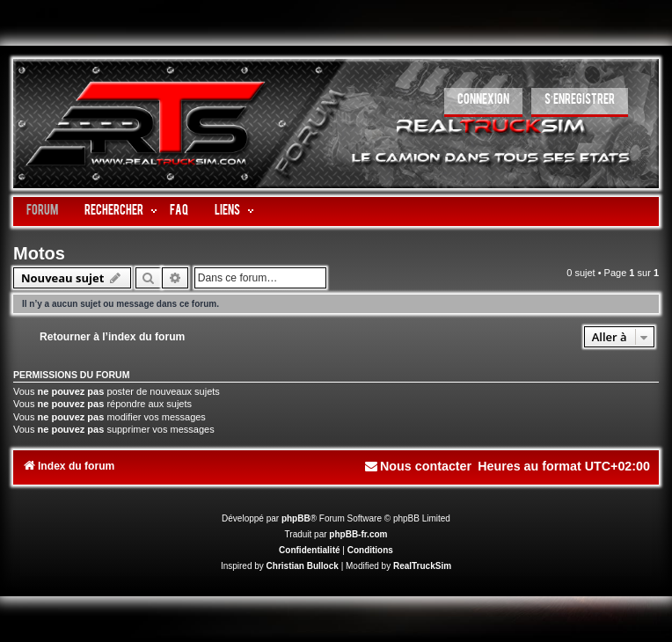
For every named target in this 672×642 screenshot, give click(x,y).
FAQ (179, 212)
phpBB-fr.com (358, 534)
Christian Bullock (303, 566)
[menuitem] (483, 102)
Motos (39, 253)
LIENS (227, 212)
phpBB (296, 518)
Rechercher (114, 212)
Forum (42, 212)
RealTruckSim (422, 566)
